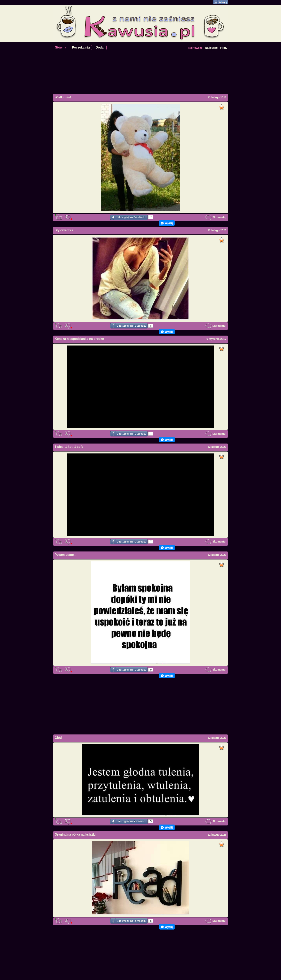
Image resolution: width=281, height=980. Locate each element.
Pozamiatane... (65, 555)
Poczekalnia (81, 47)
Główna (60, 47)
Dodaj (100, 47)
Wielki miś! (63, 97)
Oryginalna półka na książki (75, 835)
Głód (58, 738)
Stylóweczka (64, 230)
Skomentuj (216, 217)
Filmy (224, 48)
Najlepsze (211, 48)
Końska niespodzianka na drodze (79, 339)
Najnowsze (195, 48)
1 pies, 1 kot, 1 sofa (69, 447)
